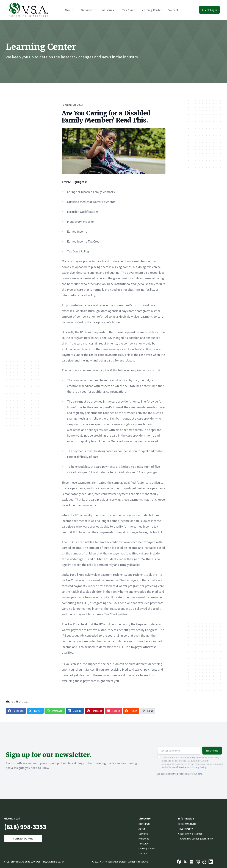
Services (143, 834)
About (142, 829)
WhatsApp (55, 711)
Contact (143, 853)
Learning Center (147, 849)
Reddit (131, 711)
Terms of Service (177, 764)
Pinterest (94, 711)
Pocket (113, 711)
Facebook (16, 711)
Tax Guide (144, 844)
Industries (144, 839)
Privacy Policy (199, 764)
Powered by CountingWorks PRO (195, 839)
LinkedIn (75, 711)
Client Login (209, 10)
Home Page (145, 824)
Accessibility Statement (191, 834)
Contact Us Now (23, 838)
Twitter (35, 711)
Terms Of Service (187, 824)
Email (148, 711)
